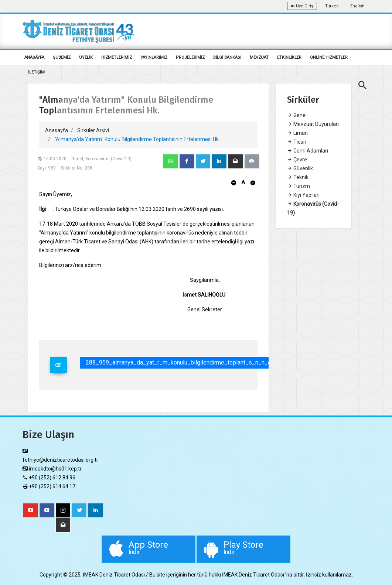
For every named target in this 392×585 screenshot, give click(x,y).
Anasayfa (57, 130)
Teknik (298, 177)
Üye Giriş (302, 6)
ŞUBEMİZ (62, 57)
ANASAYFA (34, 57)
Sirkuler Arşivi (93, 130)
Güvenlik (300, 168)
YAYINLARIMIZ (154, 57)
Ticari (297, 142)
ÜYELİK (86, 57)
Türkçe (332, 6)
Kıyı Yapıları (303, 195)
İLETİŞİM (36, 72)
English (357, 6)
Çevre (297, 160)
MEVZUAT (259, 57)
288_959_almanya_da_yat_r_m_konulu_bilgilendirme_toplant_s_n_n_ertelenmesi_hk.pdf (202, 362)
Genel (297, 115)
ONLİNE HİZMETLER (329, 57)
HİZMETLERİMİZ (117, 57)
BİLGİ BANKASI (227, 57)
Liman (297, 133)
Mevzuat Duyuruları (313, 124)
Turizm (299, 186)
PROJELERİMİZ (190, 57)
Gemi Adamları (308, 151)
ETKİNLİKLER (289, 57)
